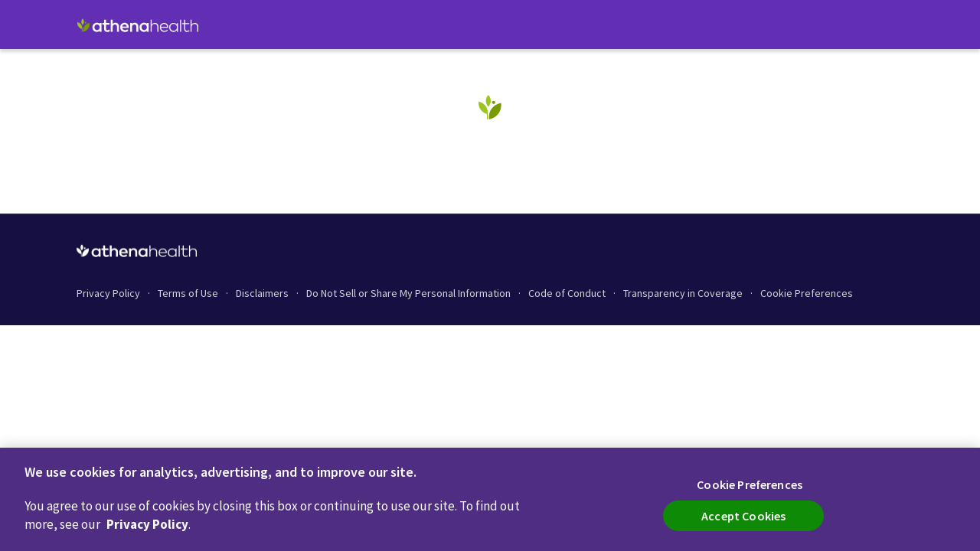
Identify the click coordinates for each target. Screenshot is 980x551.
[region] (490, 499)
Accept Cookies (743, 516)
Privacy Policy (147, 524)
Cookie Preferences (807, 293)
